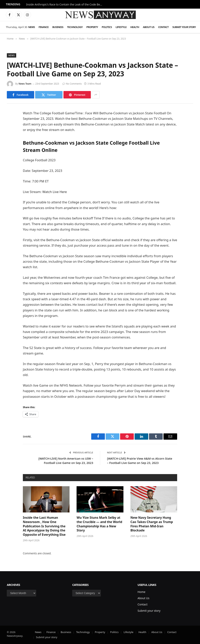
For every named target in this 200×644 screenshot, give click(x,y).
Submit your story (184, 27)
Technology (75, 27)
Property (92, 27)
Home (141, 592)
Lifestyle (121, 27)
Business (58, 27)
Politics (107, 27)
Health (135, 27)
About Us (149, 27)
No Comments (72, 84)
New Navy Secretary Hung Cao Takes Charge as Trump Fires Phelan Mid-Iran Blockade (152, 524)
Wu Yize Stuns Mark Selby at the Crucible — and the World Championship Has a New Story (99, 524)
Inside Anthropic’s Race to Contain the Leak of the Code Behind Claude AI (65, 5)
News (31, 27)
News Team (25, 84)
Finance (44, 27)
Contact (163, 27)
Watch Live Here (55, 192)
